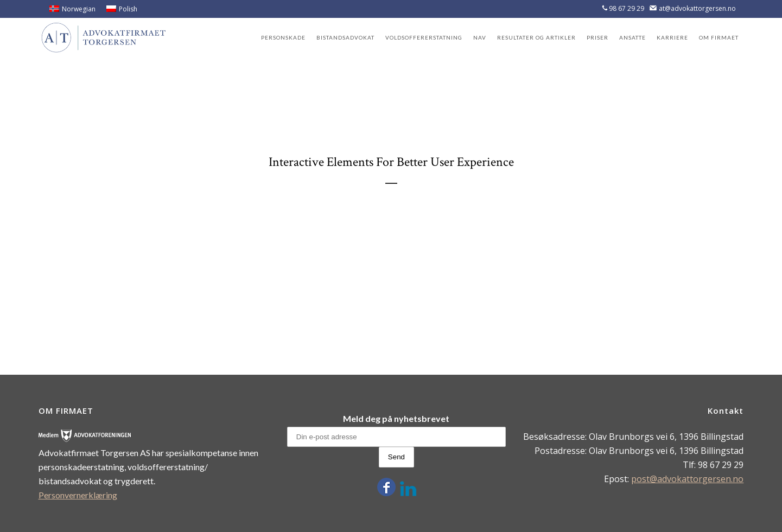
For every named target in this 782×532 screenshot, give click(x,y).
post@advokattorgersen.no (687, 479)
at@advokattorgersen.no (697, 8)
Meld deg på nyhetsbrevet (396, 418)
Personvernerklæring (78, 495)
